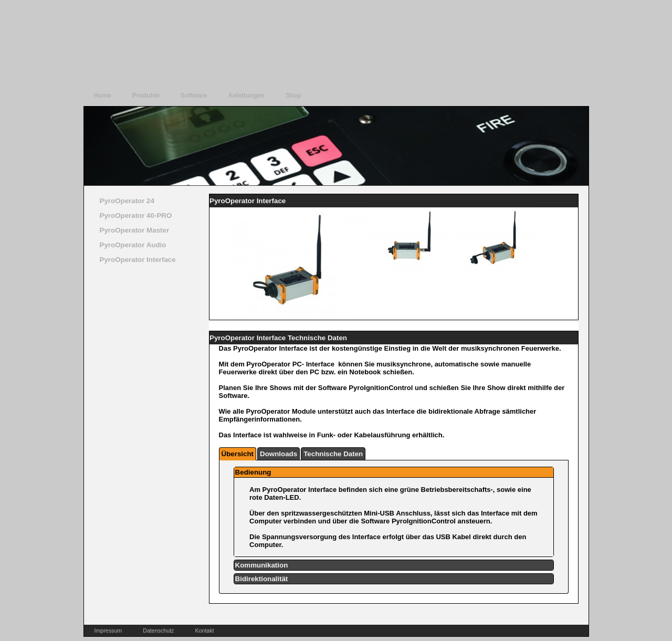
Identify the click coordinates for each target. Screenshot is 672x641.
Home (103, 96)
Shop (293, 96)
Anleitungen (246, 96)
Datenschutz (158, 631)
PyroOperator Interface (138, 260)
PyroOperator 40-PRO (136, 216)
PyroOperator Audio (133, 245)
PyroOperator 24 (127, 201)
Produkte (146, 96)
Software (194, 96)
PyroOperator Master (135, 230)
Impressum (108, 631)
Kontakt (204, 631)
